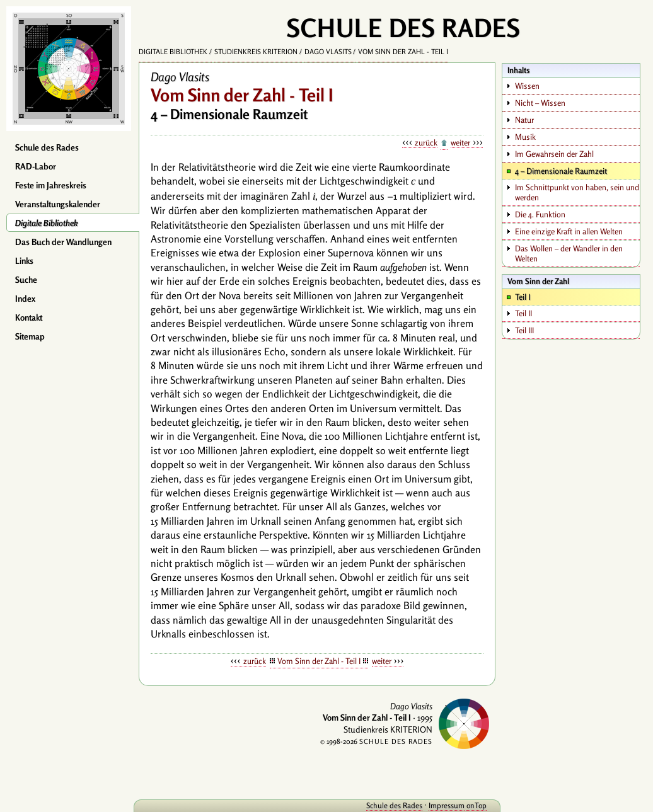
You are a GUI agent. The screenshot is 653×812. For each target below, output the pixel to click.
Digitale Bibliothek (47, 223)
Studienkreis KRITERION (256, 52)
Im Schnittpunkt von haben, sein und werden (577, 192)
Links (24, 261)
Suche (26, 280)
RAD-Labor (36, 166)
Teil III (524, 330)
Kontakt (29, 317)
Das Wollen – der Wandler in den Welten (569, 253)
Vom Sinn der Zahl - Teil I (403, 52)
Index (25, 299)
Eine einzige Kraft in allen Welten (569, 231)
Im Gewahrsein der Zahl (554, 154)
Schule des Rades (47, 147)
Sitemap (30, 336)
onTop (477, 805)
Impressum (447, 805)
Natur (524, 120)
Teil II (523, 313)
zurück (426, 142)
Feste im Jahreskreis (51, 185)
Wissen (527, 86)
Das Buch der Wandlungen (63, 242)
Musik (525, 137)
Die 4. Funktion (540, 214)
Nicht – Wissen (540, 103)
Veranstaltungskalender (58, 204)
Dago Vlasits (328, 52)
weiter (460, 142)
